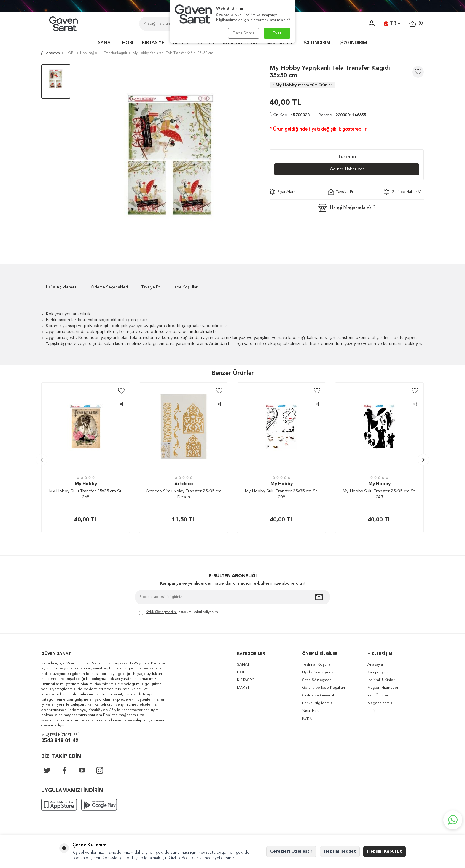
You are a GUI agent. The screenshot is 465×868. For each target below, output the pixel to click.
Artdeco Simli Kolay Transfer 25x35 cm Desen (184, 494)
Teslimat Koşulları (317, 665)
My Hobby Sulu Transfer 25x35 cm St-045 (379, 494)
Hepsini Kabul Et (384, 851)
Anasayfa (51, 53)
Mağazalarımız (380, 703)
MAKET (181, 43)
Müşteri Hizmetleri (383, 688)
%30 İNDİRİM (316, 43)
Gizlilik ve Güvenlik (319, 695)
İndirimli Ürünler (381, 680)
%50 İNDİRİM (280, 43)
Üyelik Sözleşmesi (318, 672)
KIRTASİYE (153, 43)
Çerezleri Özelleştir (291, 851)
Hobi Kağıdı (89, 53)
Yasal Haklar (312, 711)
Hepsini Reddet (340, 851)
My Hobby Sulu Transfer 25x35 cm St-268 (86, 494)
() (417, 24)
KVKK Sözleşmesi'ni (161, 612)
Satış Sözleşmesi (317, 680)
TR (392, 24)
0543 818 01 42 (60, 741)
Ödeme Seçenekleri (109, 287)
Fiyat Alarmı (284, 192)
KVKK (307, 719)
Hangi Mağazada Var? (347, 208)
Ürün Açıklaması (62, 287)
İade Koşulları (186, 287)
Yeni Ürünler (378, 695)
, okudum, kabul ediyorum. (179, 613)
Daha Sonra (244, 33)
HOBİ (128, 43)
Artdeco (184, 484)
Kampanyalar (379, 672)
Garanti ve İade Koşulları (324, 688)
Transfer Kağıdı (115, 53)
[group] (170, 155)
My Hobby (302, 85)
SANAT (106, 43)
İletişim (374, 711)
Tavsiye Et (341, 192)
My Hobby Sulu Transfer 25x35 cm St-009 (282, 494)
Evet (277, 33)
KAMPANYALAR (240, 43)
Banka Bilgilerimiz (317, 703)
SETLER (206, 43)
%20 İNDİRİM (353, 43)
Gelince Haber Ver (347, 169)
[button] (42, 460)
